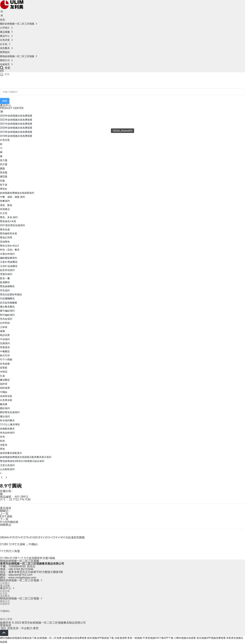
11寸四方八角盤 (10, 551)
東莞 (36, 628)
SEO (3, 628)
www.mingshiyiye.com (22, 578)
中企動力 (27, 628)
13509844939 (17, 566)
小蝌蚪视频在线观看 (185, 638)
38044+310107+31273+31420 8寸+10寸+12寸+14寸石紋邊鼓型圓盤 (42, 537)
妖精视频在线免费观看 (74, 638)
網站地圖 (5, 638)
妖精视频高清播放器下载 (23, 638)
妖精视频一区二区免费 (49, 638)
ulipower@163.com (20, 575)
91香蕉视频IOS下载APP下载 (158, 638)
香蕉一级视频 (135, 638)
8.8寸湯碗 (6, 516)
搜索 (5, 68)
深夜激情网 (121, 638)
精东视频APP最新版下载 (101, 638)
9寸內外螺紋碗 (9, 522)
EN (2, 71)
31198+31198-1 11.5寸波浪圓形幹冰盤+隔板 (28, 558)
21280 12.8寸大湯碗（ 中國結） (20, 544)
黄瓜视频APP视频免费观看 (211, 638)
